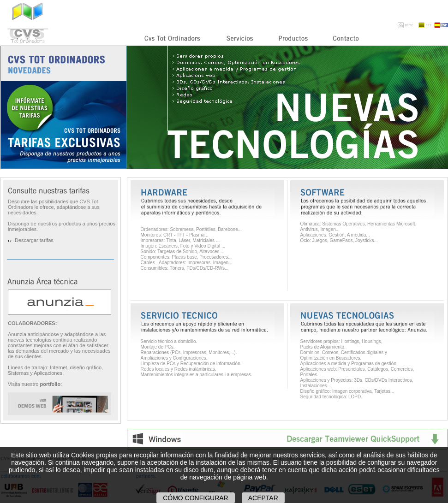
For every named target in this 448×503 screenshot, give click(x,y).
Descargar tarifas (34, 240)
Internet (58, 367)
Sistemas (18, 373)
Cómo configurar (196, 498)
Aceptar (263, 498)
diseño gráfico (86, 367)
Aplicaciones (48, 373)
